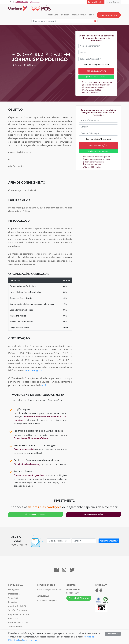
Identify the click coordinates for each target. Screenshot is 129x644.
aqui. (44, 385)
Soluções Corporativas (18, 610)
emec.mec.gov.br (34, 370)
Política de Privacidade (18, 623)
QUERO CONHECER (35, 514)
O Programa (14, 590)
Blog (92, 15)
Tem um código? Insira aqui (96, 65)
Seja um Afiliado (95, 2)
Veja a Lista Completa (47, 601)
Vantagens (13, 598)
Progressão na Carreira (19, 614)
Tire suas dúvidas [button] (79, 15)
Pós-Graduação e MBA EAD (50, 590)
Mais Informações (109, 15)
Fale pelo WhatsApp (79, 598)
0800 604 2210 (73, 593)
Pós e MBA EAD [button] (52, 15)
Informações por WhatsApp (96, 77)
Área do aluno (113, 2)
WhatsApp (35, 2)
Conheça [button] (65, 15)
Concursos (13, 618)
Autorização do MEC (17, 606)
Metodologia (14, 594)
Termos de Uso (15, 627)
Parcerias (13, 602)
